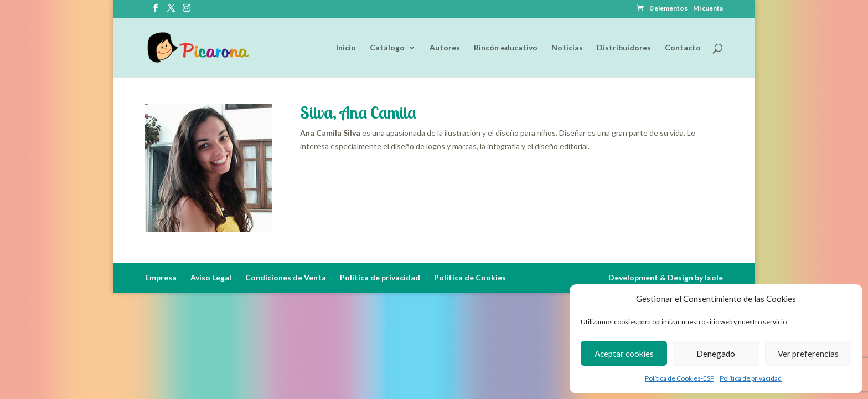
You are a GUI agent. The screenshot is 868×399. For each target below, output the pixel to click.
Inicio (346, 48)
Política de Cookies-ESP (680, 378)
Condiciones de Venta (286, 277)
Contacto (683, 48)
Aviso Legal (211, 277)
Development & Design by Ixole (666, 277)
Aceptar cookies (624, 354)
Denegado (716, 354)
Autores (445, 48)
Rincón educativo (506, 48)
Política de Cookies (470, 277)
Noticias (567, 48)
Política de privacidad (751, 378)
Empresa (161, 277)
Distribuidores (624, 48)
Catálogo (387, 48)
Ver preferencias (808, 354)
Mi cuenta (708, 9)
